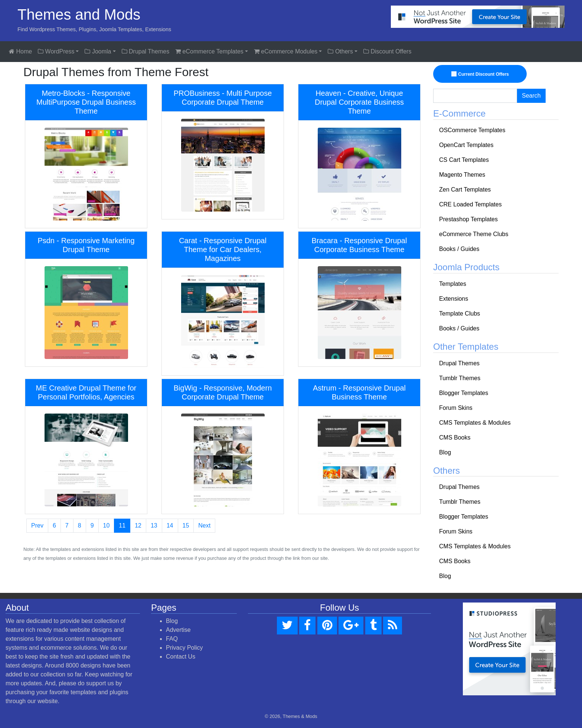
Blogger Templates (464, 393)
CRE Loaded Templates (470, 204)
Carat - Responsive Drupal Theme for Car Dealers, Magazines (223, 249)
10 (107, 525)
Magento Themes (462, 175)
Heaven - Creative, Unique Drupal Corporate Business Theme (359, 102)
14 (170, 525)
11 (122, 525)
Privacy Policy (184, 648)
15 (186, 525)
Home (20, 51)
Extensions (454, 299)
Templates (453, 284)
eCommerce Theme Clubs (474, 234)
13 (154, 525)
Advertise (178, 630)
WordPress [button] (56, 51)
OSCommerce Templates (472, 130)
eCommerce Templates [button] (209, 51)
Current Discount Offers (481, 74)
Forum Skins (456, 408)
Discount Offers (387, 51)
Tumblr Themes (460, 378)
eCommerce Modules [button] (286, 51)
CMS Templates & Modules (475, 423)
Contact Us (181, 657)
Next (204, 525)
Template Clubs (460, 314)
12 (138, 525)
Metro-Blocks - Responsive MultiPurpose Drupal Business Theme (86, 102)
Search (531, 96)
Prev (37, 525)
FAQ (172, 639)
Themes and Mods (79, 14)
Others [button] (340, 51)
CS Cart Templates (464, 160)
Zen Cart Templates (465, 190)
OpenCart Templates (466, 145)
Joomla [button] (98, 51)
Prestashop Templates (468, 219)
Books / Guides (459, 249)
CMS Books (455, 438)
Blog (445, 452)
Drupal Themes (146, 51)
